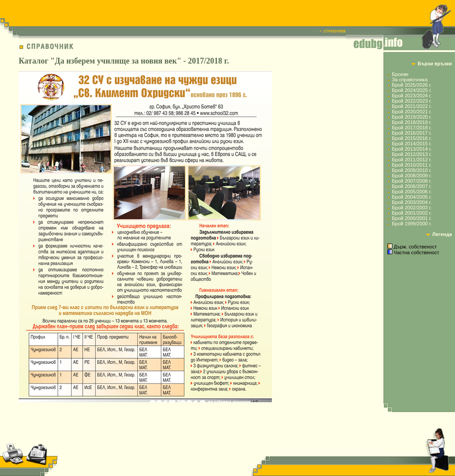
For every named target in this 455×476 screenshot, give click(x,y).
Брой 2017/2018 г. (412, 128)
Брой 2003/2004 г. (412, 202)
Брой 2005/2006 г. (412, 192)
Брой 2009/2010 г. (412, 170)
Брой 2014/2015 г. (412, 144)
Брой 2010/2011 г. (412, 165)
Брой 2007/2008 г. (412, 181)
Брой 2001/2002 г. (412, 213)
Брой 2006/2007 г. (412, 186)
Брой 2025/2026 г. (412, 85)
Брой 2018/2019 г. (412, 122)
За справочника (410, 80)
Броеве (400, 74)
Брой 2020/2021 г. (412, 112)
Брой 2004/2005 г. (412, 197)
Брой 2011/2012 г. (412, 160)
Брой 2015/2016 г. (412, 138)
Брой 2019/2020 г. (412, 117)
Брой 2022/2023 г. (412, 101)
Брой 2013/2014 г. (412, 149)
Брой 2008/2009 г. (412, 176)
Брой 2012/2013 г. (412, 154)
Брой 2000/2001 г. (412, 218)
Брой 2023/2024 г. (412, 96)
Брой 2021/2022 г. (412, 106)
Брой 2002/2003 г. (412, 208)
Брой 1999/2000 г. (412, 224)
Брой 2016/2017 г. (412, 133)
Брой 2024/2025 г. (412, 90)
